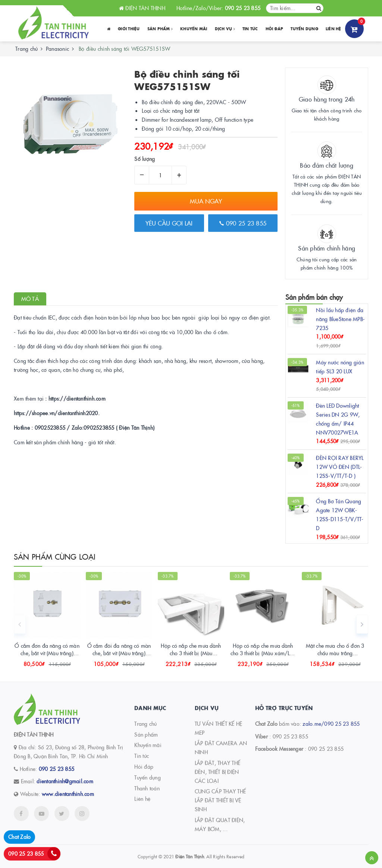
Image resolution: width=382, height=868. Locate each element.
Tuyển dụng (304, 29)
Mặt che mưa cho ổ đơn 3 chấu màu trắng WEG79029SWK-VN (335, 653)
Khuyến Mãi (194, 29)
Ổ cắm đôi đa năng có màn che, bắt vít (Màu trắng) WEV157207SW (119, 653)
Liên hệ (334, 29)
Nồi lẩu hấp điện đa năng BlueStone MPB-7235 (340, 319)
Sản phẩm (160, 29)
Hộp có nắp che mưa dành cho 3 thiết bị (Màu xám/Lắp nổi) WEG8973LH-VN (263, 653)
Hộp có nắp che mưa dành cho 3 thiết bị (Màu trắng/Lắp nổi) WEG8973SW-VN (191, 657)
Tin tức (250, 29)
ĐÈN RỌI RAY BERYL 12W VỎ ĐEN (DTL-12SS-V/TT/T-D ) (340, 467)
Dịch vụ (225, 29)
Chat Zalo (19, 837)
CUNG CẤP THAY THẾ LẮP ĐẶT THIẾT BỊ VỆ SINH (220, 800)
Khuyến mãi (148, 745)
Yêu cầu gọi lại (169, 223)
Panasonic (57, 49)
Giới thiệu (129, 29)
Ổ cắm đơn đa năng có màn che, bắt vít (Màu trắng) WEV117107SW (47, 653)
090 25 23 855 (243, 223)
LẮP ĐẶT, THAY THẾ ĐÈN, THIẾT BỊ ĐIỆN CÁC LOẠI (217, 772)
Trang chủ (145, 724)
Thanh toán (147, 788)
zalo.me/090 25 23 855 (331, 724)
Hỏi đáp (275, 29)
